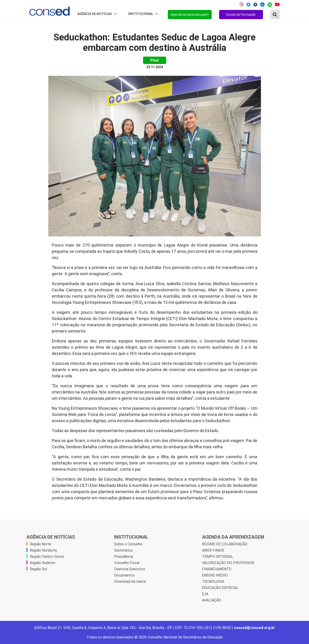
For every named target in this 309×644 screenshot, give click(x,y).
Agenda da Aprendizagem (190, 15)
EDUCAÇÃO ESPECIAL (220, 588)
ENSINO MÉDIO (215, 575)
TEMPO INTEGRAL (218, 556)
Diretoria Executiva (130, 569)
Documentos (124, 575)
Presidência (124, 556)
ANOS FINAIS (213, 550)
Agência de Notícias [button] (95, 14)
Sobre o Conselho (128, 544)
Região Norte (40, 544)
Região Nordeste (43, 550)
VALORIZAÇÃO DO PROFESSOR (228, 563)
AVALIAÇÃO (212, 600)
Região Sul (38, 569)
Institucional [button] (141, 14)
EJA (205, 594)
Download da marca (130, 581)
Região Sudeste (43, 563)
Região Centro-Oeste (47, 556)
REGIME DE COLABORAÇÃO (225, 544)
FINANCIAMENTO (217, 569)
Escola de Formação (241, 15)
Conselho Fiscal (127, 563)
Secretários (123, 550)
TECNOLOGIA (213, 581)
